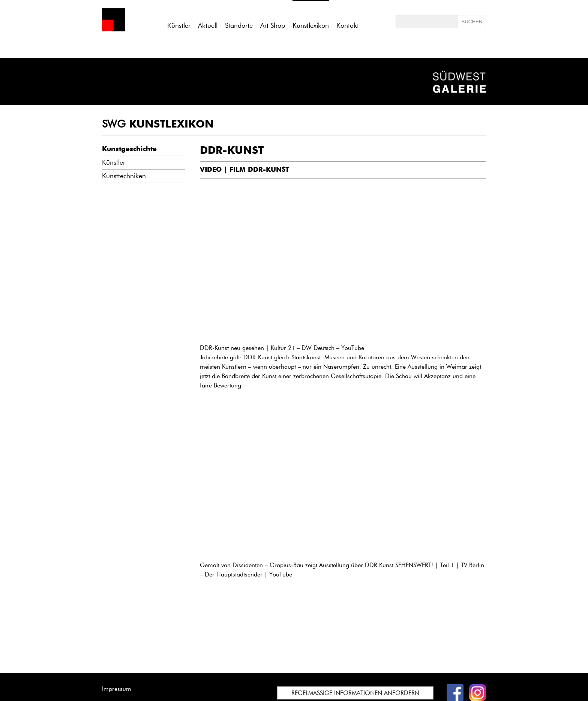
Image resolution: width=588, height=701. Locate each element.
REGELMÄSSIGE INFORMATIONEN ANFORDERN (355, 693)
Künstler (179, 26)
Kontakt (348, 26)
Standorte (239, 26)
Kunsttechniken (124, 176)
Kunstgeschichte (129, 149)
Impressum (117, 689)
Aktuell (208, 26)
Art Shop (273, 26)
